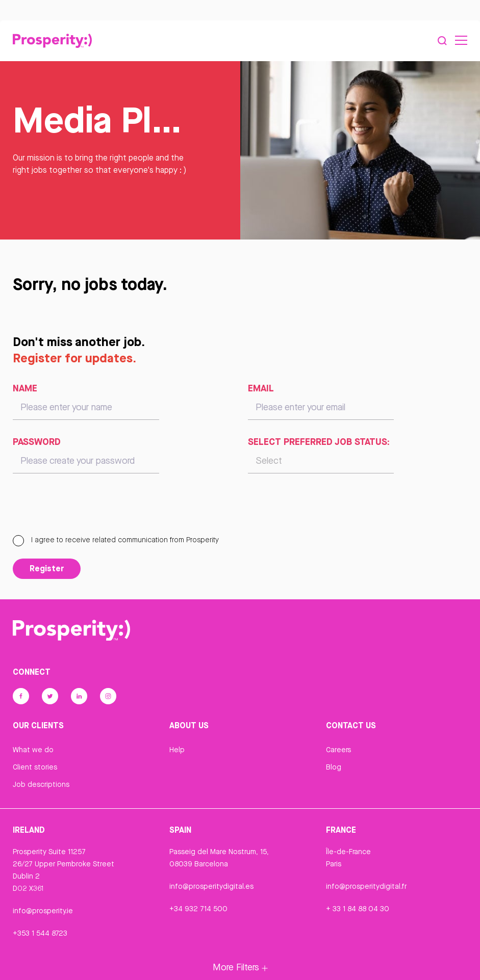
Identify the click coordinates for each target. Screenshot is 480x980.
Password (37, 441)
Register (47, 568)
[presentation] (90, 509)
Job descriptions (41, 784)
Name (25, 388)
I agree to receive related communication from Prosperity (116, 540)
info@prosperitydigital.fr (366, 886)
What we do (33, 750)
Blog (334, 767)
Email (261, 388)
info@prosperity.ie (43, 911)
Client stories (35, 767)
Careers (338, 750)
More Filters (240, 967)
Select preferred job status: (319, 441)
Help (177, 750)
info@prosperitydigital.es (211, 886)
